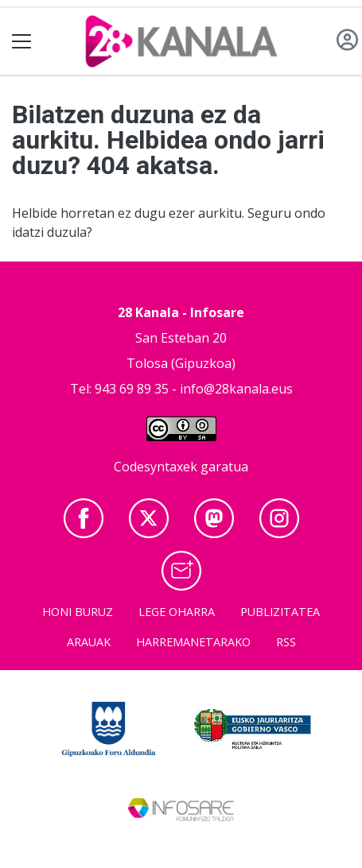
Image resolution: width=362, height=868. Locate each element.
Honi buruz (78, 612)
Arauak (89, 642)
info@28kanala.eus (236, 389)
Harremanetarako (193, 642)
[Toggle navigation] (22, 42)
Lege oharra (177, 612)
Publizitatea (280, 612)
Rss (286, 642)
